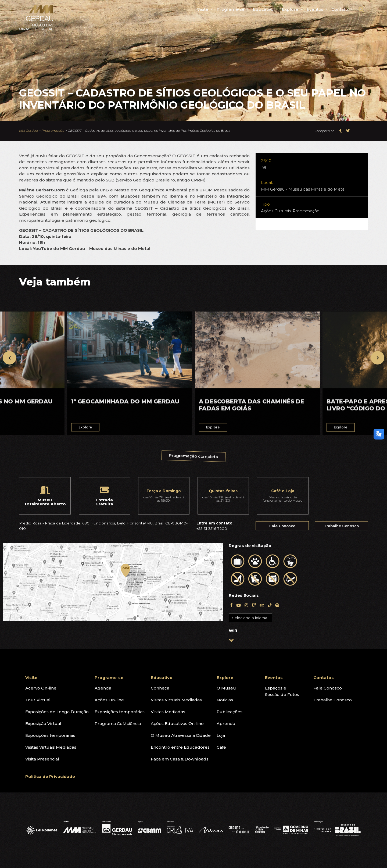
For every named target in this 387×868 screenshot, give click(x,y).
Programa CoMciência (118, 724)
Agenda (103, 688)
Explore (225, 678)
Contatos (324, 678)
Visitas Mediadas (168, 712)
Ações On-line (109, 700)
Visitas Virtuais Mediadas (51, 747)
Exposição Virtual (43, 724)
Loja (221, 735)
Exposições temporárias (50, 735)
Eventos (274, 678)
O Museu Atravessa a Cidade (181, 735)
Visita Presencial (42, 759)
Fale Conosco (282, 526)
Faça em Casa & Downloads (180, 759)
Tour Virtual (38, 700)
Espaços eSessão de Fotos (282, 691)
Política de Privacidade (50, 776)
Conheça (160, 688)
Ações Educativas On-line (177, 724)
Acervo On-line (41, 688)
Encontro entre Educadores (180, 747)
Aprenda (226, 724)
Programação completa (194, 460)
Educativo (162, 678)
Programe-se (109, 678)
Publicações (230, 712)
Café (221, 747)
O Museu (226, 688)
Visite (31, 678)
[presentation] (9, 358)
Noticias (225, 700)
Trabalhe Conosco (341, 526)
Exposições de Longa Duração (57, 712)
